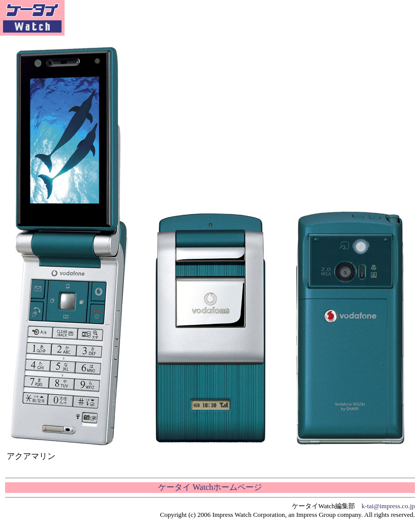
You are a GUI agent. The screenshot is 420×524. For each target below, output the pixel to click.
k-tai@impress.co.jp (388, 506)
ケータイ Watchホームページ (210, 487)
